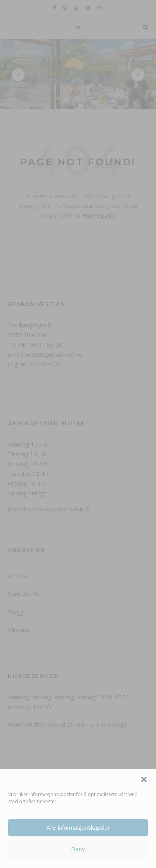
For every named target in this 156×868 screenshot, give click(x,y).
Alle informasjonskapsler (78, 828)
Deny (78, 849)
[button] (144, 779)
